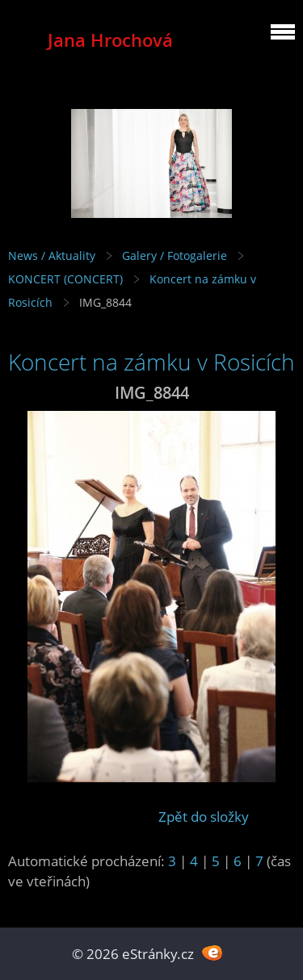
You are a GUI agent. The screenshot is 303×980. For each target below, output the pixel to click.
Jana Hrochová (110, 40)
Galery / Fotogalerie (175, 255)
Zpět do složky (204, 817)
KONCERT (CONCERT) (65, 279)
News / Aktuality (52, 255)
